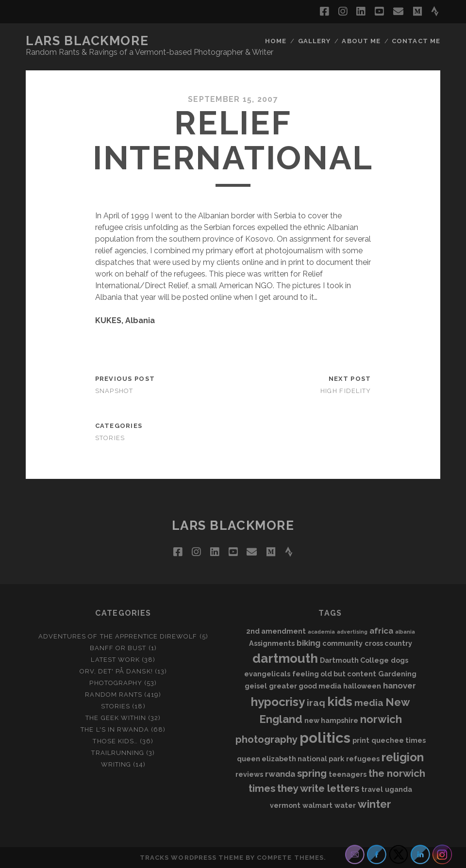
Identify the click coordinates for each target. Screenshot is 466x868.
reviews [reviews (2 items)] (249, 774)
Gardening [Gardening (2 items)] (397, 674)
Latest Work (115, 660)
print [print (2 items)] (361, 740)
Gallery (314, 41)
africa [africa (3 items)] (381, 631)
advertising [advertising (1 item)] (352, 632)
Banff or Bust (118, 648)
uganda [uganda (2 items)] (399, 789)
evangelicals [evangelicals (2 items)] (267, 674)
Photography (116, 683)
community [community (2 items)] (342, 643)
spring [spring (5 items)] (312, 773)
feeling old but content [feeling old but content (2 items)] (334, 674)
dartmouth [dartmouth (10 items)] (285, 658)
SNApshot (114, 391)
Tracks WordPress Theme (192, 858)
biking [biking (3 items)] (308, 643)
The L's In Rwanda (115, 729)
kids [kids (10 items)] (340, 702)
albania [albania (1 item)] (405, 632)
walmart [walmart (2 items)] (317, 805)
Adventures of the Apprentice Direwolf (118, 636)
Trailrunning (118, 753)
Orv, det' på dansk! (116, 671)
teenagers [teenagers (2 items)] (348, 774)
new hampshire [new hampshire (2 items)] (331, 720)
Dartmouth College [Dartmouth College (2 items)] (354, 660)
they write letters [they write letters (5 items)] (318, 788)
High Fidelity (346, 391)
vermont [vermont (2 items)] (285, 805)
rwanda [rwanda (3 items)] (280, 774)
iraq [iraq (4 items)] (316, 703)
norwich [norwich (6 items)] (381, 719)
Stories (110, 438)
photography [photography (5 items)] (266, 739)
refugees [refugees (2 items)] (363, 759)
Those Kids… (115, 741)
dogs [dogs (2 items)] (399, 660)
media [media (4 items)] (369, 703)
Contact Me (416, 41)
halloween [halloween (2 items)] (362, 686)
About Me (361, 41)
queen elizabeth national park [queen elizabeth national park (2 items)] (291, 759)
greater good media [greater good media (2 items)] (305, 686)
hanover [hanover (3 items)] (399, 686)
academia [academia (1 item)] (321, 632)
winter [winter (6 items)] (374, 804)
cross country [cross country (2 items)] (388, 643)
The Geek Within (116, 718)
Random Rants (114, 695)
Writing (116, 764)
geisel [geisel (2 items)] (256, 686)
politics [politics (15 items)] (325, 738)
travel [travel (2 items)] (372, 789)
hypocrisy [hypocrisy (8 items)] (278, 702)
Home (276, 41)
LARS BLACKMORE (87, 41)
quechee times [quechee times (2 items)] (399, 740)
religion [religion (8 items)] (403, 757)
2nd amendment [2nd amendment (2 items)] (276, 631)
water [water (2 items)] (345, 805)
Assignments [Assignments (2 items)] (272, 643)
